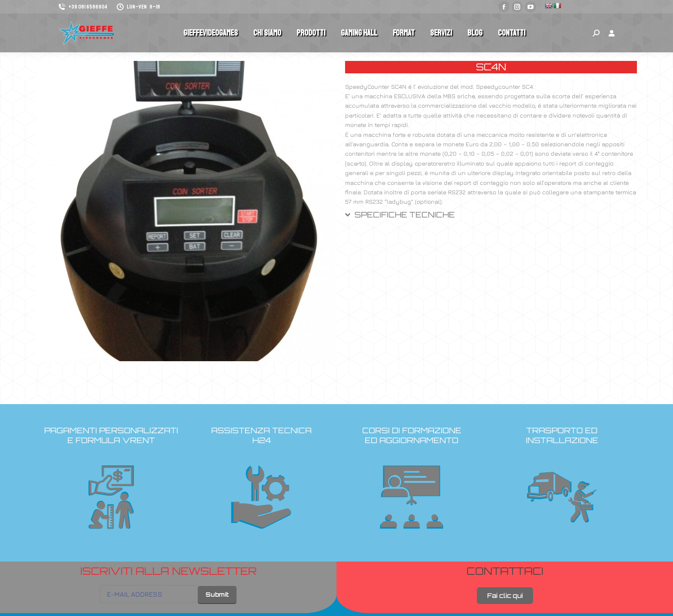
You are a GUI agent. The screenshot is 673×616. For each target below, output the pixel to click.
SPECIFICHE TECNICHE (405, 215)
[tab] (491, 218)
